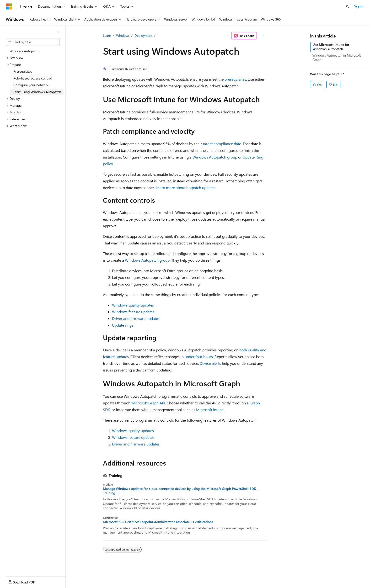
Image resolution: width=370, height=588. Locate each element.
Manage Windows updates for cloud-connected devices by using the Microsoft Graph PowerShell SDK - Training (181, 491)
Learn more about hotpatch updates (185, 188)
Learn (107, 35)
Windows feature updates (133, 312)
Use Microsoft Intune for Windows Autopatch (331, 47)
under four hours (199, 357)
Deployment (143, 35)
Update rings (123, 325)
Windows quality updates (133, 305)
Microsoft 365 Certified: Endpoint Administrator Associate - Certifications (158, 522)
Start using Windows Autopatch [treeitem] (37, 92)
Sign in (359, 6)
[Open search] (348, 6)
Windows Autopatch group (215, 157)
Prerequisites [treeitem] (23, 71)
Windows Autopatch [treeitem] (24, 51)
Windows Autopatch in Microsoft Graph (337, 57)
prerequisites (235, 79)
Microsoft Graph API (148, 403)
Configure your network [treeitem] (31, 85)
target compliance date (222, 144)
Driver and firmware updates (136, 318)
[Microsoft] (9, 6)
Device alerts (210, 363)
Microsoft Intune (210, 410)
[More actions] (263, 36)
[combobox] (33, 42)
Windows (123, 35)
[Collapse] (59, 32)
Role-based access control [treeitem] (32, 78)
